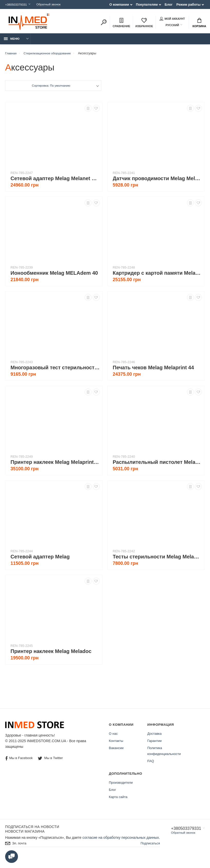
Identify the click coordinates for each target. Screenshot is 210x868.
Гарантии (155, 744)
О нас (113, 736)
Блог (169, 4)
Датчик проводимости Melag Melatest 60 (157, 181)
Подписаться (149, 851)
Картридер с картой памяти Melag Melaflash (157, 276)
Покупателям (147, 4)
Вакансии (116, 751)
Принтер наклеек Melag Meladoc (51, 654)
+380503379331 (17, 4)
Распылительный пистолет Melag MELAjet (157, 465)
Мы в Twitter (51, 761)
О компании (119, 4)
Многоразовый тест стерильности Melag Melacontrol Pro (55, 370)
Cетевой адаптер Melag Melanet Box (55, 181)
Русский (169, 25)
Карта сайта (118, 800)
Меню (12, 42)
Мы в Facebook (19, 761)
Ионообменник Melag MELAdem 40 (54, 276)
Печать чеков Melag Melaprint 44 (153, 370)
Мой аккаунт (172, 19)
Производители (121, 785)
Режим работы (188, 4)
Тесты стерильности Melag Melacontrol (157, 559)
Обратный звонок (53, 4)
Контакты (116, 744)
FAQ (151, 764)
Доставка (155, 736)
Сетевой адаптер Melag (40, 559)
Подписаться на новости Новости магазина (32, 832)
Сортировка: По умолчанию (51, 89)
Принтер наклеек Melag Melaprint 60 (55, 465)
